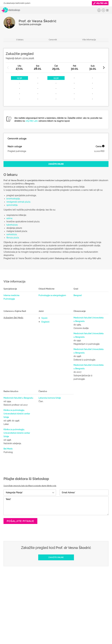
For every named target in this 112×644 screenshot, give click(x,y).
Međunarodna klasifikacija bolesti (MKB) (19, 619)
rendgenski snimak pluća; (19, 202)
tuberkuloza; (12, 225)
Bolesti (7, 612)
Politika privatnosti (85, 598)
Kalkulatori (8, 626)
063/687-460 (32, 121)
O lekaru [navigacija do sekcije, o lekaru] (20, 40)
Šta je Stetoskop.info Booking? (54, 593)
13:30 (19, 78)
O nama (80, 593)
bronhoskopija (13, 199)
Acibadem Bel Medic (13, 318)
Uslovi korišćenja (84, 626)
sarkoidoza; (12, 234)
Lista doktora (46, 626)
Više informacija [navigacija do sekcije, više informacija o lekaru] (89, 40)
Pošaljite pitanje (20, 521)
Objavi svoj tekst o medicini (53, 607)
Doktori (7, 593)
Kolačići (80, 602)
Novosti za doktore (49, 616)
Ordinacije (8, 598)
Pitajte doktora (10, 607)
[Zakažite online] (56, 164)
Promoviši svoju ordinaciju (52, 612)
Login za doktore (48, 621)
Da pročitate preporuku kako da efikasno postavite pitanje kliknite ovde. (30, 486)
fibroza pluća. (13, 238)
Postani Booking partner (51, 598)
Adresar (80, 612)
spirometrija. (12, 205)
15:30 (56, 78)
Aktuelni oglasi (83, 621)
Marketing (81, 607)
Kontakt (80, 616)
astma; (10, 218)
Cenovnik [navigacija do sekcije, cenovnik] (53, 40)
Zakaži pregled (11, 602)
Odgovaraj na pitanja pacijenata (55, 602)
